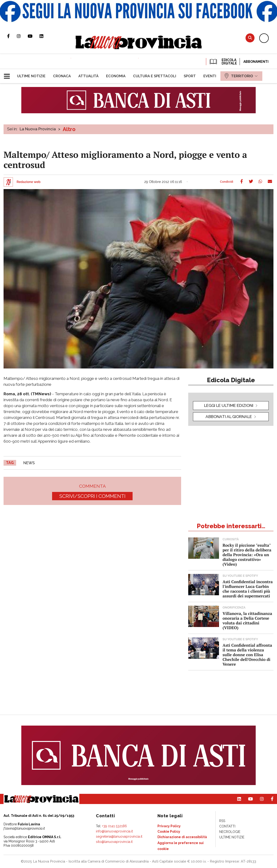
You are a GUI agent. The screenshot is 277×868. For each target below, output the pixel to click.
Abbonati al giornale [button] (229, 417)
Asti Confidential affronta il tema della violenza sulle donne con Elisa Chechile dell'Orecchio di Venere (247, 655)
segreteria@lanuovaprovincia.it (119, 836)
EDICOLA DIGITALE (223, 62)
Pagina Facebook (12, 36)
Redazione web (29, 182)
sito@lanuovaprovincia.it (114, 842)
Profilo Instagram (22, 36)
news (29, 463)
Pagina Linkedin (45, 36)
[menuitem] (31, 76)
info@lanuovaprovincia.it (114, 831)
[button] (9, 74)
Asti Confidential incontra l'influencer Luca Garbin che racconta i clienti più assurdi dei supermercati (248, 589)
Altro (69, 129)
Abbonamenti (256, 62)
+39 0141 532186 (114, 826)
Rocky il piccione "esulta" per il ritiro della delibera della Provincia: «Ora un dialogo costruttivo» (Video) (247, 555)
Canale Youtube (34, 36)
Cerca (250, 38)
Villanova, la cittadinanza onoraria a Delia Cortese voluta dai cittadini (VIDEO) (247, 620)
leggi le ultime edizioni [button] (229, 405)
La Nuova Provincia (38, 129)
